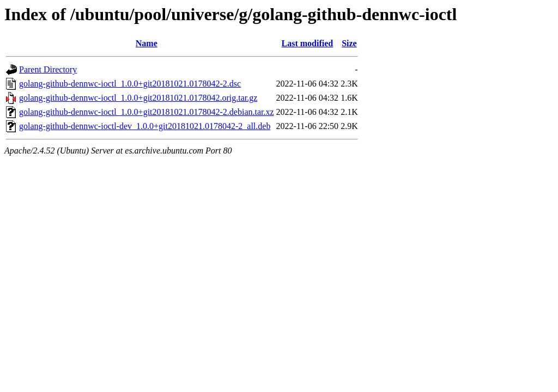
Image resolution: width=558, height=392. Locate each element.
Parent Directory (48, 69)
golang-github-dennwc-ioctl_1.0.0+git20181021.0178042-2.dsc (130, 84)
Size (349, 43)
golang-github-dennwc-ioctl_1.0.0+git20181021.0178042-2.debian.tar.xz (147, 112)
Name (147, 43)
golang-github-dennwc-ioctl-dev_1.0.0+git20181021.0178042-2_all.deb (145, 126)
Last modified (308, 43)
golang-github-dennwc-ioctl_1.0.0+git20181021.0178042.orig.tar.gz (138, 98)
